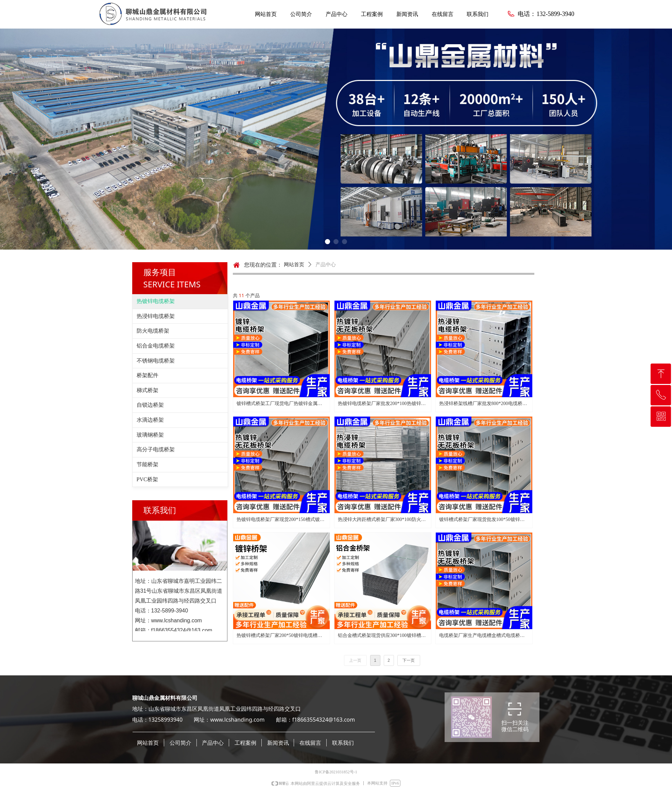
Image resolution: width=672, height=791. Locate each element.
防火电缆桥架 (153, 331)
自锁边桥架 (150, 405)
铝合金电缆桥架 (156, 346)
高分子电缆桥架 (156, 449)
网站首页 (294, 265)
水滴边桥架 (150, 420)
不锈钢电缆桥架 (156, 361)
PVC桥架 (147, 479)
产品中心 (326, 265)
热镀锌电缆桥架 (156, 301)
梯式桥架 (148, 390)
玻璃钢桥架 (150, 435)
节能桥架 (148, 464)
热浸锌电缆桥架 (156, 316)
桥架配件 (148, 375)
